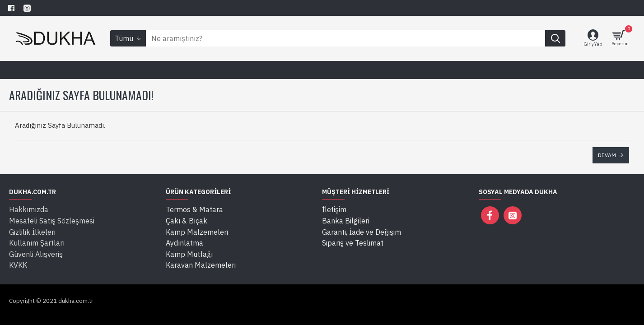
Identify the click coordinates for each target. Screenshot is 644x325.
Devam (607, 155)
